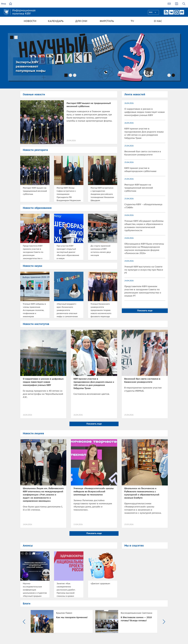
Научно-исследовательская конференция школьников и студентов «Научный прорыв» (35, 590)
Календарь (56, 21)
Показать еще (145, 311)
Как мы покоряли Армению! (72, 617)
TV (132, 21)
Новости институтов (36, 324)
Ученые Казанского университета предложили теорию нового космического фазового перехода (101, 310)
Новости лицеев (33, 433)
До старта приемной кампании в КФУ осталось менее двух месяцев (101, 251)
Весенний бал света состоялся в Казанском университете (143, 153)
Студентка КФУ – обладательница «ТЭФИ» (143, 206)
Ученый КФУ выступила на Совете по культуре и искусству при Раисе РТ (144, 270)
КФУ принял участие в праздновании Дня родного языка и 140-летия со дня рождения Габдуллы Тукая (144, 133)
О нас (158, 21)
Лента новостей (135, 94)
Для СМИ (81, 21)
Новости (30, 21)
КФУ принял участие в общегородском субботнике (140, 170)
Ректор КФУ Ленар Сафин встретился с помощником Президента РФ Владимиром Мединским (69, 194)
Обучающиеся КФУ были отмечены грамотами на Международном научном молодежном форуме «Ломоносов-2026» (144, 248)
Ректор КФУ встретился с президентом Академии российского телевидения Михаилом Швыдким (102, 194)
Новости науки (33, 266)
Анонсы (28, 546)
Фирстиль (107, 21)
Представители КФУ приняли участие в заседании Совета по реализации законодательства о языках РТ (33, 252)
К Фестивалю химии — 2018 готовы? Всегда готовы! (136, 619)
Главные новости (34, 94)
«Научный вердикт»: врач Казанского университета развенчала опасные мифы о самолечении (67, 310)
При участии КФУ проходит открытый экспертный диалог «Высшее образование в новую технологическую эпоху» (68, 252)
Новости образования (37, 208)
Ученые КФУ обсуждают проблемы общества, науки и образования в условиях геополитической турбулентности (144, 226)
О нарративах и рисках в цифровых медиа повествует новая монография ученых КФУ (145, 112)
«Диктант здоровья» (100, 583)
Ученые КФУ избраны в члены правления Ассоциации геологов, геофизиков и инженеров (34, 310)
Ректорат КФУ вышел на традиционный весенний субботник (35, 191)
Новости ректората (35, 150)
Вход (4, 4)
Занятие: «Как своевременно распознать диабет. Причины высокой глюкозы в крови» (66, 590)
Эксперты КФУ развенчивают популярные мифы (31, 66)
